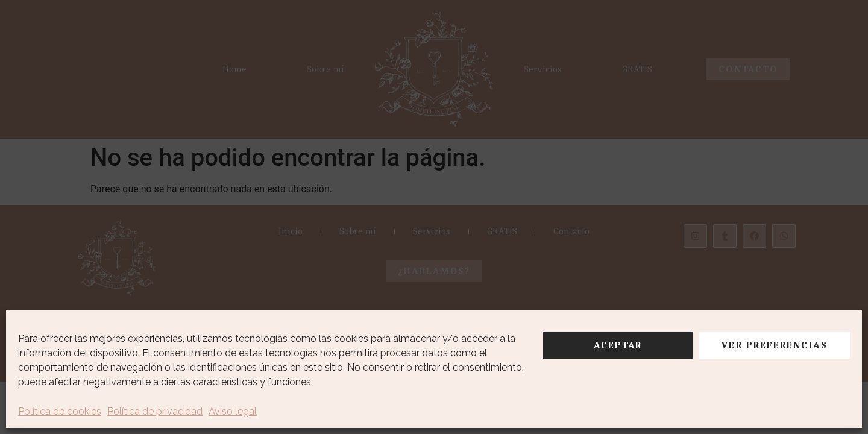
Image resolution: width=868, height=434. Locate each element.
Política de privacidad (155, 411)
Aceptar (618, 345)
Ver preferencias (774, 345)
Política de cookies (60, 411)
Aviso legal (233, 411)
